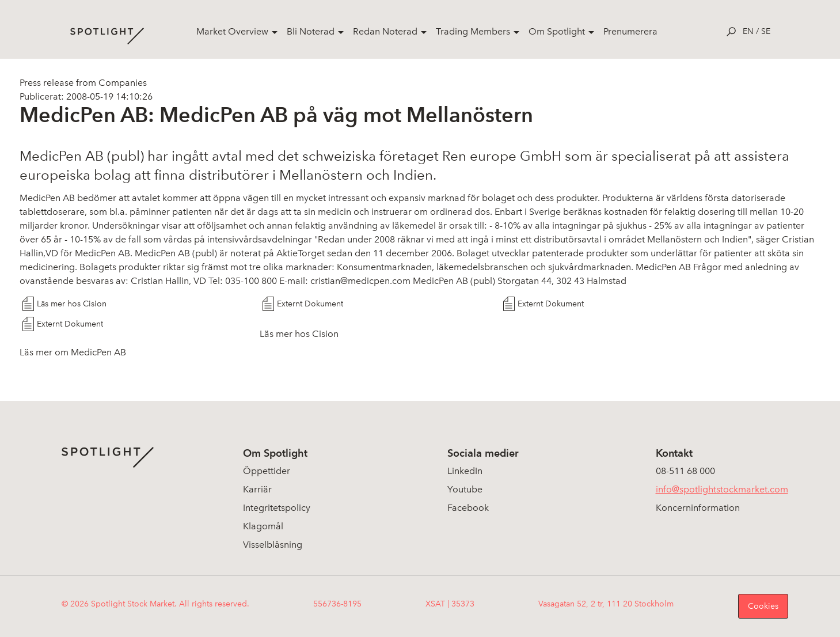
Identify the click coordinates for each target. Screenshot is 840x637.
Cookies (763, 606)
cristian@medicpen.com (360, 281)
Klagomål (263, 526)
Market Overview (232, 31)
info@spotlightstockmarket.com (722, 489)
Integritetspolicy (277, 508)
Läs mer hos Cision (72, 304)
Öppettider (267, 471)
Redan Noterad (385, 31)
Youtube (465, 489)
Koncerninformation (698, 508)
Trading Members (473, 31)
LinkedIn (465, 471)
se (766, 31)
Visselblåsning (273, 545)
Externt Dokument (310, 304)
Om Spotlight (557, 31)
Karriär (257, 489)
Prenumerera (630, 31)
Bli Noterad (311, 31)
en (748, 31)
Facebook (468, 508)
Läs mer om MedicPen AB (73, 352)
